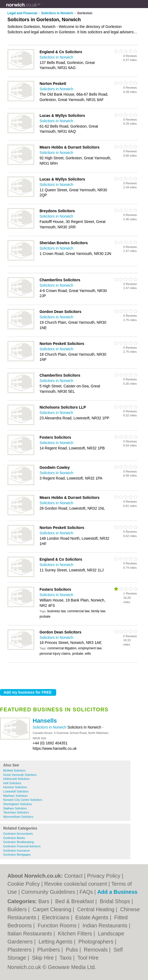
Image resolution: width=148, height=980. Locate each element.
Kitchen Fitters (76, 934)
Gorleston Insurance (16, 851)
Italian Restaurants (31, 934)
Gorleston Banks (14, 838)
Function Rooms (58, 925)
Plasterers (20, 950)
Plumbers (50, 950)
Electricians (56, 917)
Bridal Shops (116, 901)
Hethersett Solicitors (16, 779)
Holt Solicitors (12, 783)
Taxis (66, 958)
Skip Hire (44, 958)
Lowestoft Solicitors (16, 791)
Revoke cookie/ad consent (76, 884)
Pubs (73, 950)
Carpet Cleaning (53, 909)
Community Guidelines (48, 892)
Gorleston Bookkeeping (18, 842)
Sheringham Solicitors (18, 804)
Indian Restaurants (106, 925)
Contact (73, 876)
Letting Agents (56, 942)
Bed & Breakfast (75, 901)
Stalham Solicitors (15, 808)
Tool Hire (88, 958)
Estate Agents (92, 917)
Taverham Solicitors (16, 812)
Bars (45, 901)
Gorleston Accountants (18, 834)
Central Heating (96, 909)
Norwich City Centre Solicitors (23, 800)
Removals (96, 950)
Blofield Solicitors (14, 770)
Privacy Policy (104, 876)
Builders (18, 909)
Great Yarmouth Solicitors (20, 775)
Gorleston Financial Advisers (22, 846)
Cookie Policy (24, 884)
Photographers (97, 942)
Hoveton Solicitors (15, 787)
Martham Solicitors (15, 796)
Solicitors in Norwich (50, 727)
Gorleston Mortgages (17, 855)
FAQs (86, 892)
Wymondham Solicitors (18, 817)
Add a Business (117, 892)
